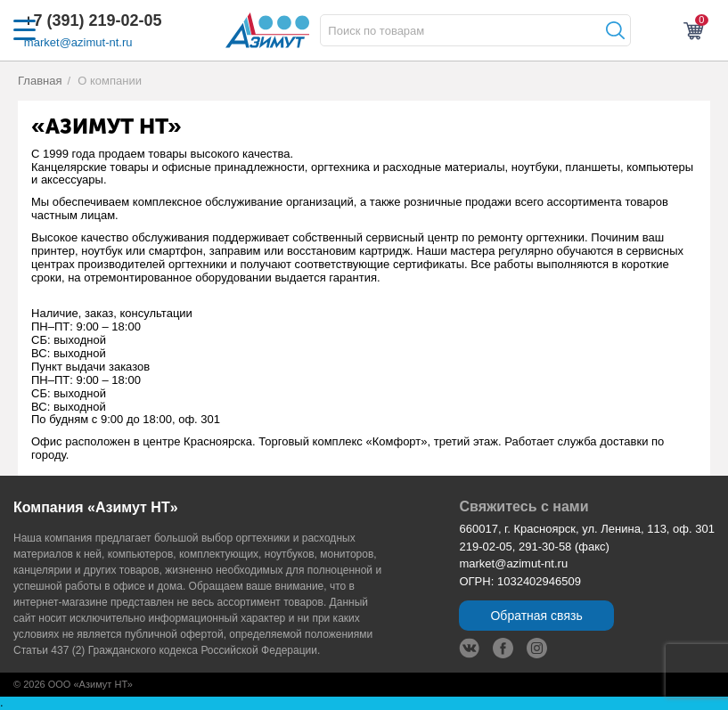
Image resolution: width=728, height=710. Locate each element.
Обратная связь (536, 616)
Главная (40, 81)
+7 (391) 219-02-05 (93, 20)
